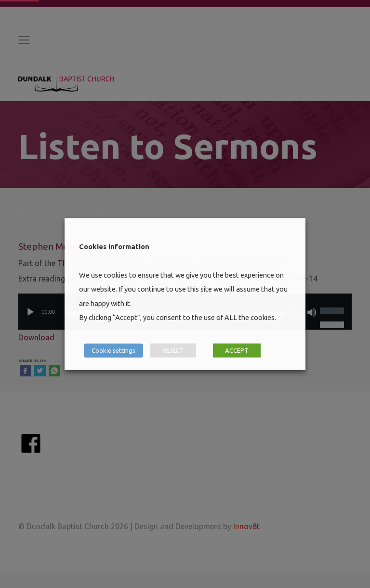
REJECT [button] (173, 350)
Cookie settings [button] (113, 350)
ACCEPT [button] (237, 350)
